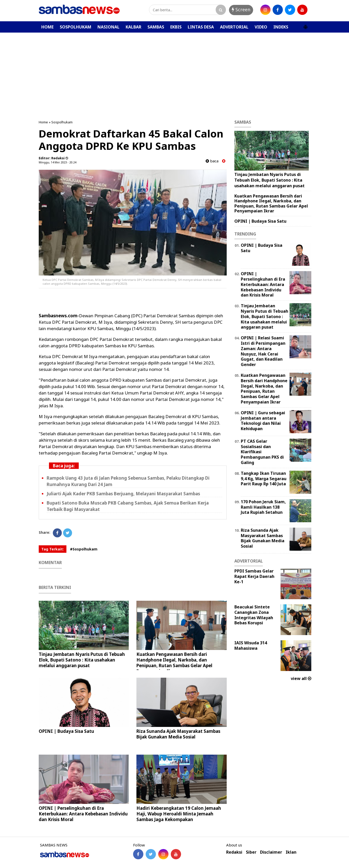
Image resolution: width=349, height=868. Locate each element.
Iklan (291, 852)
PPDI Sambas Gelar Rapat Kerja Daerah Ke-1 (254, 576)
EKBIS (176, 27)
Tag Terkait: (53, 549)
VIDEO (261, 27)
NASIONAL (108, 27)
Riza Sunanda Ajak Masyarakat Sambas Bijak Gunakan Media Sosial (178, 734)
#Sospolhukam (84, 549)
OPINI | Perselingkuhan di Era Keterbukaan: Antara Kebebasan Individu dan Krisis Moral (83, 814)
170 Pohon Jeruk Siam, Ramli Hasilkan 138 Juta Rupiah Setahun (263, 507)
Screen (241, 9)
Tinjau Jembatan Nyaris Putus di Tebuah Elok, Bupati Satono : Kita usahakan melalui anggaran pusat (82, 660)
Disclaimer (271, 852)
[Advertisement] (175, 71)
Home (43, 122)
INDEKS (281, 27)
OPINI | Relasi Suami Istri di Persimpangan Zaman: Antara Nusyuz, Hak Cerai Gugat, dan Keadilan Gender (263, 351)
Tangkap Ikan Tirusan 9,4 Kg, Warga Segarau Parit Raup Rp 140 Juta (264, 479)
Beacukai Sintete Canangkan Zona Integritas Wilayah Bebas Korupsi (254, 615)
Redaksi (234, 852)
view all (301, 678)
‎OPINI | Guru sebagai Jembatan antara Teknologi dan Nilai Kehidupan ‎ (263, 421)
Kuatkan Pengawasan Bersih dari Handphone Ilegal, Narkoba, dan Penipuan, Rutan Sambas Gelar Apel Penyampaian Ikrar (174, 663)
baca (212, 161)
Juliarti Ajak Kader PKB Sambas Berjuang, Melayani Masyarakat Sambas (123, 494)
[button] (305, 25)
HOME (47, 27)
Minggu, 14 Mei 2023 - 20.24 (57, 162)
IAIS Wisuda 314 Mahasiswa (251, 645)
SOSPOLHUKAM (76, 27)
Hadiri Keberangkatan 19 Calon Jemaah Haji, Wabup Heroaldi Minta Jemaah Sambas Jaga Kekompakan (179, 814)
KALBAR (133, 27)
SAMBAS (156, 27)
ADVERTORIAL (234, 27)
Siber (251, 852)
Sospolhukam (62, 122)
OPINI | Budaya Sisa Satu (66, 731)
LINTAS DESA (201, 27)
